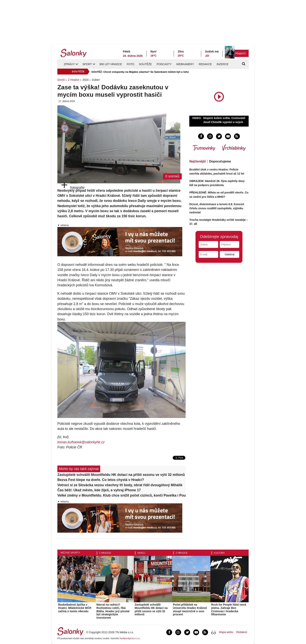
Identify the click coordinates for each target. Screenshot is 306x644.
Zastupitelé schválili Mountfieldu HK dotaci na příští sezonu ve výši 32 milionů (121, 475)
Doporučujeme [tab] (220, 161)
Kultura (219, 553)
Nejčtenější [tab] (197, 161)
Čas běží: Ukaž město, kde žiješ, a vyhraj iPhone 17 (99, 490)
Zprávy (69, 64)
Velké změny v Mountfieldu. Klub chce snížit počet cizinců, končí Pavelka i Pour (121, 495)
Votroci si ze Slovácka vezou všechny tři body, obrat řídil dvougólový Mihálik (120, 485)
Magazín (241, 53)
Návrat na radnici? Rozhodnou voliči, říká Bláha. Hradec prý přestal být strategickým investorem (113, 611)
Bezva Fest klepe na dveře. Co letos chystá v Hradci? (101, 480)
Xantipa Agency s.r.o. (130, 638)
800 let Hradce (111, 64)
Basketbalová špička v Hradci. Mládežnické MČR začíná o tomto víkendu (75, 608)
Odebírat (229, 254)
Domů (61, 80)
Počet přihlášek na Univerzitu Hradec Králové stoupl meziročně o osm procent (190, 609)
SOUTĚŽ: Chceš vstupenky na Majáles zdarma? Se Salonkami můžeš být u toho (140, 72)
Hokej (141, 553)
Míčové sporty (70, 553)
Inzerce (223, 64)
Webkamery (185, 64)
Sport (87, 64)
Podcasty (164, 64)
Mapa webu (226, 632)
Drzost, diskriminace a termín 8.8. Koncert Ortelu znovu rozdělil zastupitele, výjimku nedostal (217, 208)
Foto (130, 64)
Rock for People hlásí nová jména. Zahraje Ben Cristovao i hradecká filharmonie (229, 609)
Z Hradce (74, 80)
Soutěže (145, 64)
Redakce (205, 64)
